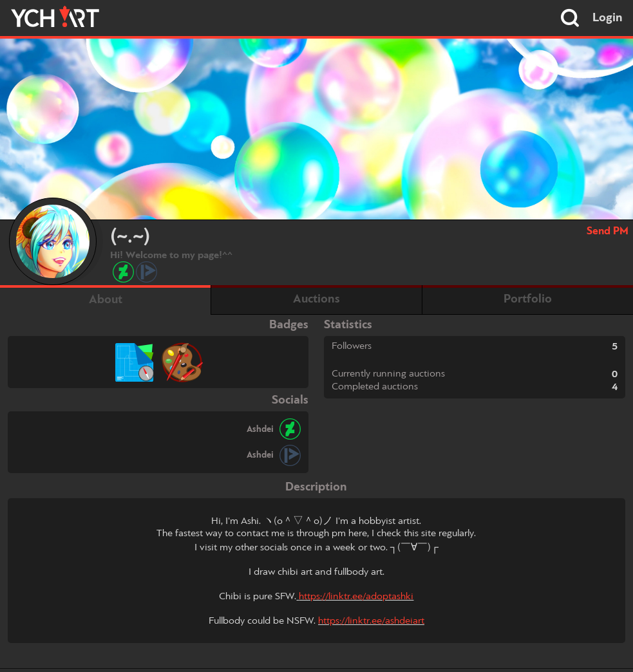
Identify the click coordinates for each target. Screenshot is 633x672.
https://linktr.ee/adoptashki (356, 597)
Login (608, 18)
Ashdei (260, 429)
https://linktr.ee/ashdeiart (371, 621)
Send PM (608, 231)
